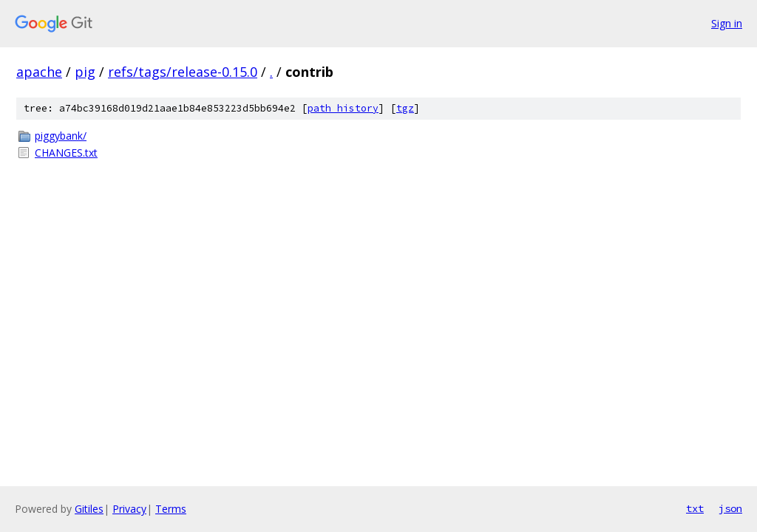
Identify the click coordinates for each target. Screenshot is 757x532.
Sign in (727, 23)
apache (39, 72)
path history (343, 108)
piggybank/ (61, 136)
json (730, 508)
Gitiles (89, 509)
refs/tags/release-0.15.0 (183, 72)
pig (85, 72)
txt (695, 508)
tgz (405, 108)
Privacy (129, 509)
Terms (171, 509)
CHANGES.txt (66, 153)
